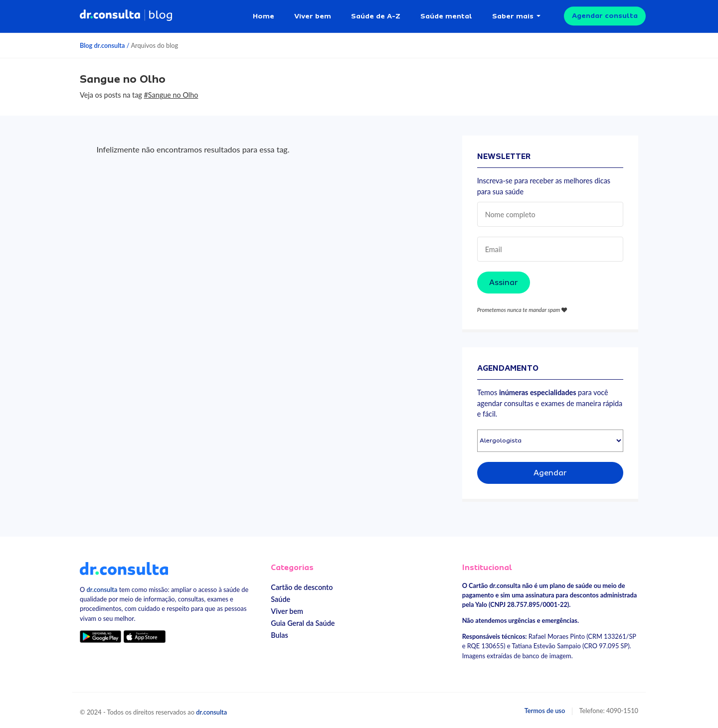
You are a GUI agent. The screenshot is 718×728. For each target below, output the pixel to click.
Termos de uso (545, 709)
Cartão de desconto (302, 586)
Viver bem (313, 15)
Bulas (279, 634)
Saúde (280, 598)
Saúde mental (446, 15)
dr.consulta (102, 588)
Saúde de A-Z (376, 15)
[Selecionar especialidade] (550, 439)
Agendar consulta (605, 15)
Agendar (550, 471)
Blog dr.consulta (102, 44)
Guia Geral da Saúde (303, 622)
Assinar (504, 281)
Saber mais (513, 15)
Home (264, 15)
